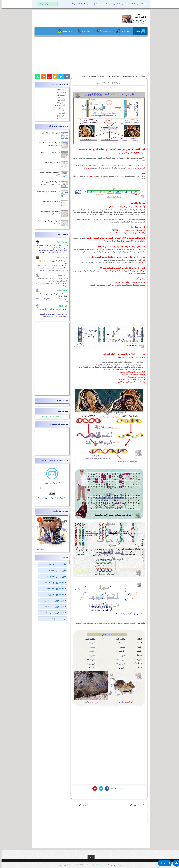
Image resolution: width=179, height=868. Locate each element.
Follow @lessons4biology (50, 416)
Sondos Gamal (61, 258)
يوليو (61, 108)
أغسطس (60, 105)
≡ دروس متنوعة (63, 31)
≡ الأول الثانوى (122, 31)
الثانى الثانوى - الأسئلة (55, 607)
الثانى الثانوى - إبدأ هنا (55, 601)
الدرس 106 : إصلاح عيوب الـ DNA (49, 201)
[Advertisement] (89, 56)
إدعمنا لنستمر (140, 4)
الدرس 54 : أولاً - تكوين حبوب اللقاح (49, 153)
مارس (61, 116)
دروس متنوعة (59, 619)
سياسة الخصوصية (104, 4)
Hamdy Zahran (60, 291)
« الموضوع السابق (134, 805)
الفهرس (116, 4)
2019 (61, 90)
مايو (62, 111)
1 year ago (41, 253)
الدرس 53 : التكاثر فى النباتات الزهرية (49, 133)
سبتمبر (61, 103)
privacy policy (63, 865)
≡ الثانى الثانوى (102, 31)
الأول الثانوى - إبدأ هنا (56, 564)
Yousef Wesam (60, 242)
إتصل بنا (93, 4)
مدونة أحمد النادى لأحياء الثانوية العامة (95, 865)
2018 (61, 92)
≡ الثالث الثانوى (83, 31)
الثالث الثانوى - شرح (108, 88)
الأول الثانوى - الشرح (56, 576)
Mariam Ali (62, 306)
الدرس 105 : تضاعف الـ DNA (51, 162)
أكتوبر (61, 100)
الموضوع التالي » (81, 805)
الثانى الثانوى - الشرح (56, 613)
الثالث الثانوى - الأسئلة (55, 589)
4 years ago (45, 317)
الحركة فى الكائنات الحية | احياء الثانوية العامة (53, 299)
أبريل (61, 113)
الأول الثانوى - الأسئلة (56, 570)
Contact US (72, 865)
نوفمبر (61, 98)
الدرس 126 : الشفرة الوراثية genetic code (47, 192)
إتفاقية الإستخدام (127, 4)
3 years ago (55, 286)
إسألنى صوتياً (75, 4)
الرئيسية (139, 31)
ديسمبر (60, 95)
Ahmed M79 (61, 275)
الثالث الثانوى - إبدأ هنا (55, 583)
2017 (61, 118)
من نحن (85, 4)
